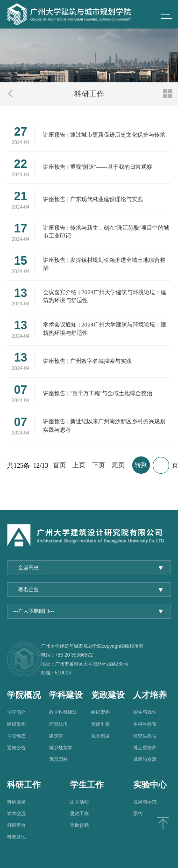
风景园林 (58, 759)
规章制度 (100, 736)
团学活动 (79, 802)
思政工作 (79, 814)
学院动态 (16, 736)
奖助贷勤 (79, 825)
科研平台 (16, 825)
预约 (138, 814)
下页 (99, 465)
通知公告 (16, 748)
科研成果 (16, 802)
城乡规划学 (61, 748)
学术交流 (16, 814)
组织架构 (16, 724)
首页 (59, 465)
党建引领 (100, 724)
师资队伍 (58, 724)
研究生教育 (145, 736)
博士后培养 (145, 748)
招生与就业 (145, 712)
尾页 (118, 465)
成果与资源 (145, 759)
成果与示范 (145, 802)
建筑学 (56, 736)
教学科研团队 (63, 712)
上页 (79, 465)
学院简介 (16, 712)
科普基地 (16, 837)
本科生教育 (145, 724)
